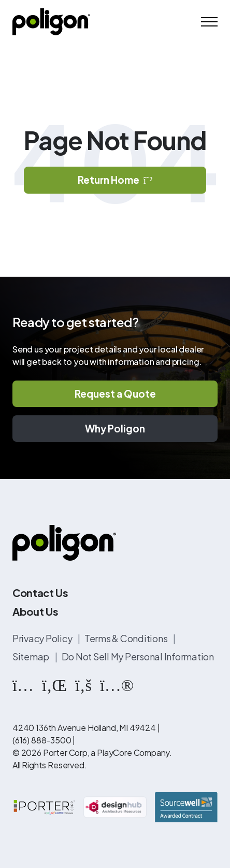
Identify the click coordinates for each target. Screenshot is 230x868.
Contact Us (40, 593)
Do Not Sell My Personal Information (138, 656)
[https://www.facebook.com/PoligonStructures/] (83, 684)
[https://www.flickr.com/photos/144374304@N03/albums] (117, 684)
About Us (35, 611)
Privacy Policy (43, 638)
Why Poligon (115, 428)
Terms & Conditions (127, 638)
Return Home (115, 180)
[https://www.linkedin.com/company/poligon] (54, 684)
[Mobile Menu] (209, 22)
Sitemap (32, 656)
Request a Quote (115, 394)
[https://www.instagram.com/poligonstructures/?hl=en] (23, 684)
